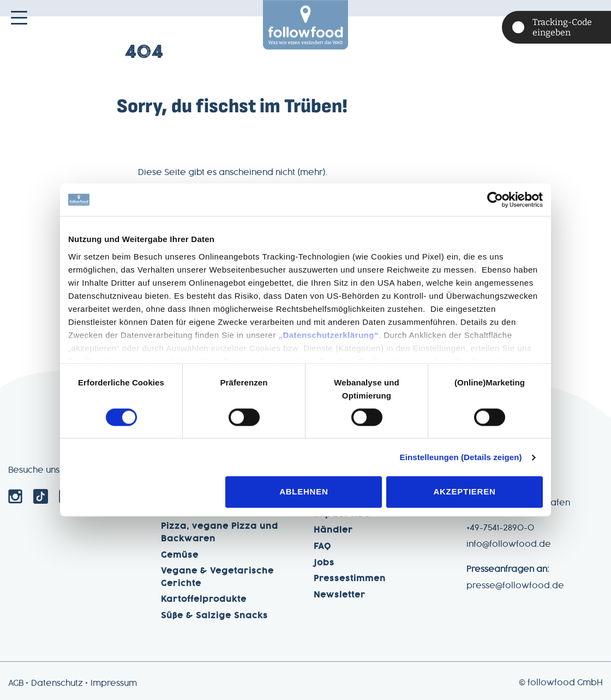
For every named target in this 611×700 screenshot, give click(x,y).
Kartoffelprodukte (204, 600)
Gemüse (180, 556)
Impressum (114, 684)
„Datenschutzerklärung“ (328, 335)
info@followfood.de (509, 545)
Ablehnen (304, 492)
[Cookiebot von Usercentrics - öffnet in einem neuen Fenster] (495, 200)
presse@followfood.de (515, 586)
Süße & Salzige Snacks (214, 616)
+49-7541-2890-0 (500, 528)
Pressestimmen (350, 579)
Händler (333, 530)
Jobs (324, 563)
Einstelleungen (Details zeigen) (461, 457)
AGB (16, 684)
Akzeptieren (464, 492)
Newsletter (340, 595)
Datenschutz (57, 684)
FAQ (322, 547)
